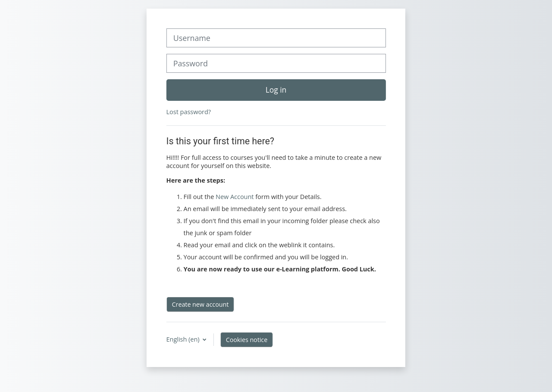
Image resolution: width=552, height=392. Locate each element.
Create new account (201, 304)
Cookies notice (247, 340)
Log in (276, 90)
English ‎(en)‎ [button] (184, 339)
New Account (235, 197)
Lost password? (189, 112)
